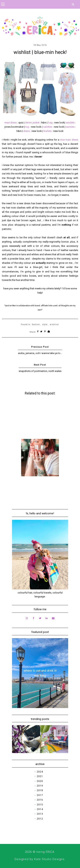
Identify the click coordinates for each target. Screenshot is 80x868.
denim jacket (32, 123)
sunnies (70, 127)
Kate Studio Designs (49, 859)
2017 (40, 795)
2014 (40, 809)
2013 (40, 814)
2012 (40, 819)
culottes (48, 127)
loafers (48, 131)
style (45, 324)
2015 (40, 805)
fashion (36, 324)
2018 (40, 790)
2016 (40, 800)
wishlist (54, 324)
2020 (40, 781)
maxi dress (11, 123)
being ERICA (45, 852)
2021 (40, 776)
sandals (70, 123)
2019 (40, 786)
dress (27, 131)
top (27, 127)
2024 (40, 772)
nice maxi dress (69, 140)
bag (50, 123)
